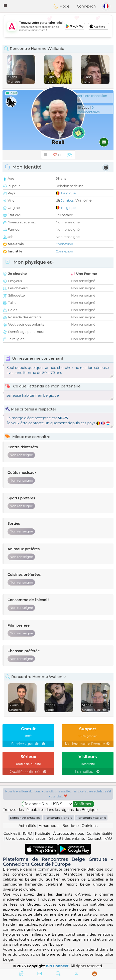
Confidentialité (100, 833)
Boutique (71, 826)
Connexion (86, 6)
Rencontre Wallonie (91, 818)
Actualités (27, 826)
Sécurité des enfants (67, 838)
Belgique (68, 193)
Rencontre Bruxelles (25, 818)
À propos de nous (68, 833)
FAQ (108, 838)
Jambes (67, 200)
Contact (95, 838)
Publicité (43, 833)
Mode (61, 6)
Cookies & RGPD (18, 833)
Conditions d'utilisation (26, 838)
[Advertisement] (58, 26)
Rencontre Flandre (58, 818)
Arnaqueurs (49, 826)
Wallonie (83, 200)
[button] (5, 6)
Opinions (90, 826)
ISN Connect (57, 966)
